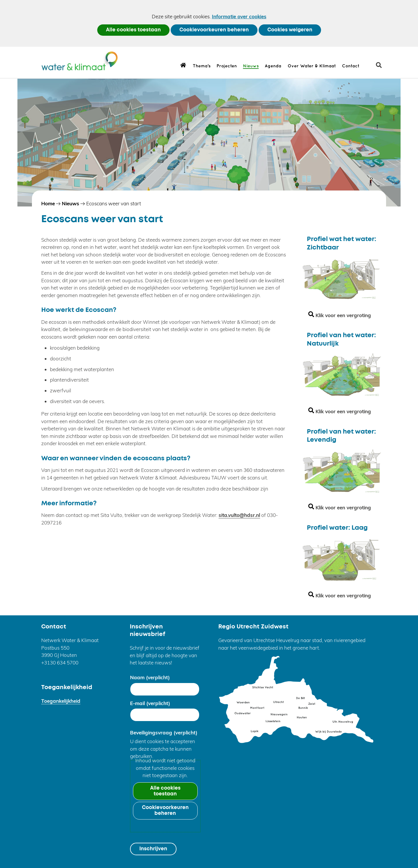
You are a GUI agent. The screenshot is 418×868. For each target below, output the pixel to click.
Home (183, 65)
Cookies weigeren (290, 30)
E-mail (150, 703)
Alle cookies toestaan (133, 30)
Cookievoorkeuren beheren (214, 30)
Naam (150, 677)
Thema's (202, 66)
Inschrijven (153, 849)
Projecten (227, 66)
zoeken (381, 67)
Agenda (273, 66)
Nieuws (251, 66)
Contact (351, 66)
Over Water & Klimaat (312, 66)
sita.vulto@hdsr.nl (239, 515)
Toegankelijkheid (61, 701)
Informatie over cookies (239, 16)
